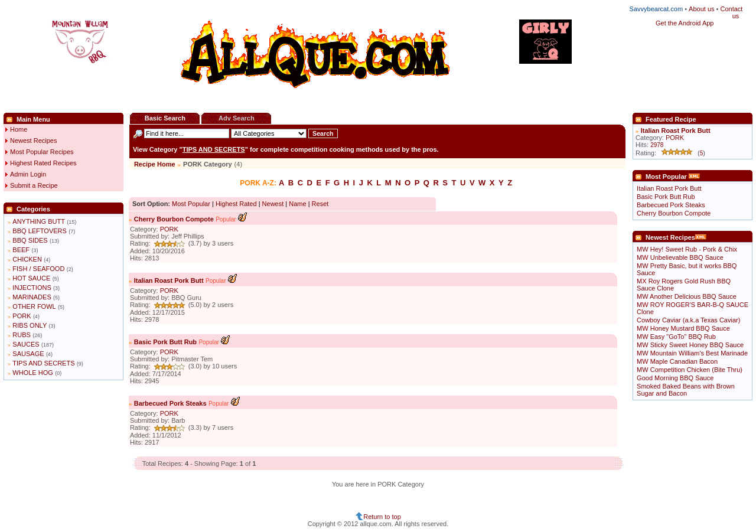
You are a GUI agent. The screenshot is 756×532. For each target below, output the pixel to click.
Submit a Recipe (34, 185)
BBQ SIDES (30, 240)
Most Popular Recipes (42, 152)
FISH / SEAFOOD (38, 269)
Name (297, 204)
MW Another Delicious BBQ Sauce (687, 296)
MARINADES (32, 297)
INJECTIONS (32, 288)
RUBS (22, 335)
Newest (273, 204)
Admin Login (28, 174)
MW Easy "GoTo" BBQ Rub (676, 337)
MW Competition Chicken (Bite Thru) (690, 370)
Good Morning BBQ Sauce (675, 378)
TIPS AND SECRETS (43, 363)
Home (19, 129)
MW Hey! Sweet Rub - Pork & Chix (687, 249)
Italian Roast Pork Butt (169, 280)
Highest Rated (236, 204)
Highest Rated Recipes (43, 163)
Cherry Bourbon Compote (174, 219)
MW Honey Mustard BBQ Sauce (683, 328)
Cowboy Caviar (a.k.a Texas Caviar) (688, 320)
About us (701, 9)
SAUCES (26, 344)
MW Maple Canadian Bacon (677, 361)
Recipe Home (155, 164)
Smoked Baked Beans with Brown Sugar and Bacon (686, 390)
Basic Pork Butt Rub (165, 342)
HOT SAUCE (31, 278)
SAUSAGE (28, 354)
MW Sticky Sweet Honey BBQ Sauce (690, 345)
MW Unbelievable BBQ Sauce (680, 257)
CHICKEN (27, 259)
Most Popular (191, 204)
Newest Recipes (33, 141)
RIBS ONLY (30, 325)
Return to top (382, 517)
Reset (320, 204)
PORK (22, 316)
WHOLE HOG (32, 373)
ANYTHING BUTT (39, 221)
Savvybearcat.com (656, 9)
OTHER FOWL (34, 306)
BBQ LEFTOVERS (40, 231)
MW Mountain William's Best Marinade (692, 353)
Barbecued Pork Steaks (170, 403)
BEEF (21, 250)
